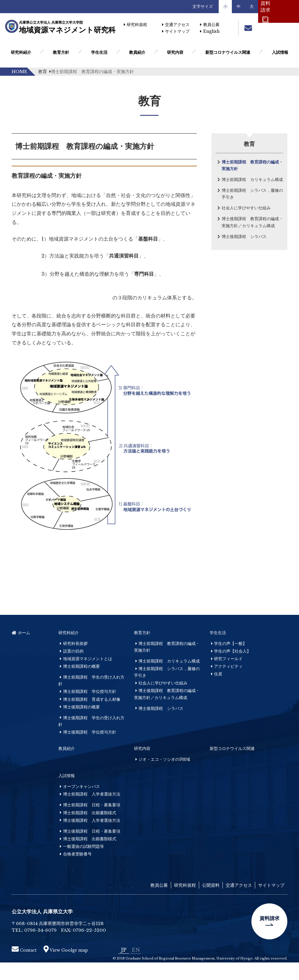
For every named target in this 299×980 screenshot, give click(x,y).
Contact (24, 968)
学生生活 (99, 52)
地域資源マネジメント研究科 (65, 27)
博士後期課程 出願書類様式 (90, 856)
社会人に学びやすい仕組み (246, 208)
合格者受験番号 (77, 872)
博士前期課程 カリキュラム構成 (252, 180)
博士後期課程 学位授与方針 (90, 750)
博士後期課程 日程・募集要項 (92, 849)
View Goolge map (66, 968)
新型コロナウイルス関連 (228, 52)
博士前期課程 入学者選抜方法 (92, 812)
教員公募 (210, 25)
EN (136, 967)
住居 (218, 692)
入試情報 (280, 52)
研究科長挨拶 (75, 661)
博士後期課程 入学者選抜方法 (92, 838)
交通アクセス (176, 25)
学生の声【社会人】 (232, 669)
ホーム (21, 650)
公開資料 (211, 903)
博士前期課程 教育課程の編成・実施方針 (252, 165)
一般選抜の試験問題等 (84, 864)
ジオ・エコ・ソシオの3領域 (164, 777)
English (210, 31)
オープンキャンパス (81, 804)
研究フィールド (228, 677)
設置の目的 (73, 669)
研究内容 (175, 52)
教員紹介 (137, 52)
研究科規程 (135, 25)
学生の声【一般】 (230, 661)
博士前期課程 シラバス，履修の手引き (252, 194)
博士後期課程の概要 (81, 724)
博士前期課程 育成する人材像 (92, 717)
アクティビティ (228, 684)
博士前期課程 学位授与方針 (90, 709)
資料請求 (270, 936)
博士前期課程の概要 (81, 684)
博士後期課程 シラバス (244, 237)
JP (124, 967)
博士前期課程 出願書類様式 (90, 830)
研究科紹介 (21, 52)
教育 (45, 71)
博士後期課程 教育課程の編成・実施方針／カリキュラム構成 (252, 222)
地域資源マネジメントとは (88, 677)
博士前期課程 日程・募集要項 (92, 823)
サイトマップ (176, 31)
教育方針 (61, 52)
